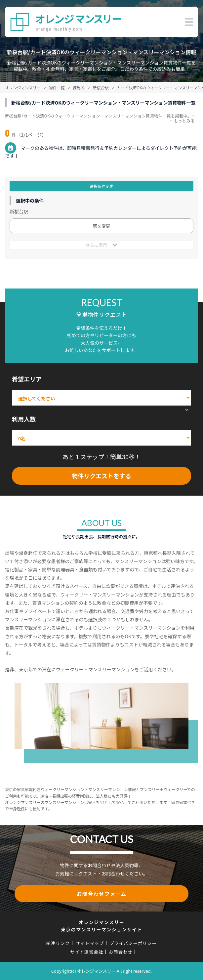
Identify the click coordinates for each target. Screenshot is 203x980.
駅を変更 (101, 226)
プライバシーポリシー (133, 943)
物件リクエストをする (101, 476)
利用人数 (24, 419)
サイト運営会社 (87, 952)
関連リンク (58, 943)
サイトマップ (90, 943)
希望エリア (27, 379)
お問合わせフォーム (102, 894)
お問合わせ (121, 952)
